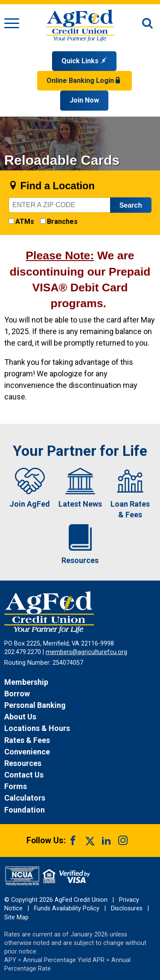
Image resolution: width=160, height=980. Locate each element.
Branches (62, 222)
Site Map (16, 917)
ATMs (25, 222)
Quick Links (84, 61)
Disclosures (127, 908)
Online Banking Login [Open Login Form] (84, 81)
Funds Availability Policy (67, 908)
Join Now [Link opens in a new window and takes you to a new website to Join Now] (84, 100)
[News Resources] (80, 763)
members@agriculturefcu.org (86, 652)
